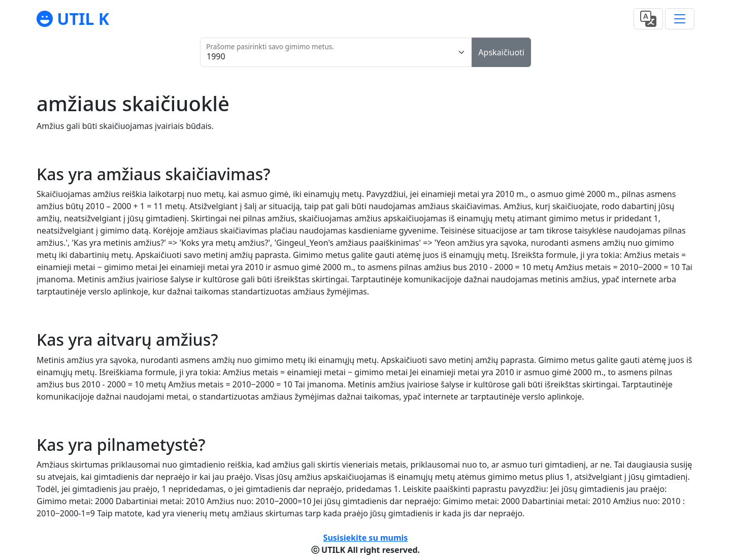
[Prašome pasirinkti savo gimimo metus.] (336, 52)
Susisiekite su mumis (366, 538)
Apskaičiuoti (501, 52)
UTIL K (81, 19)
